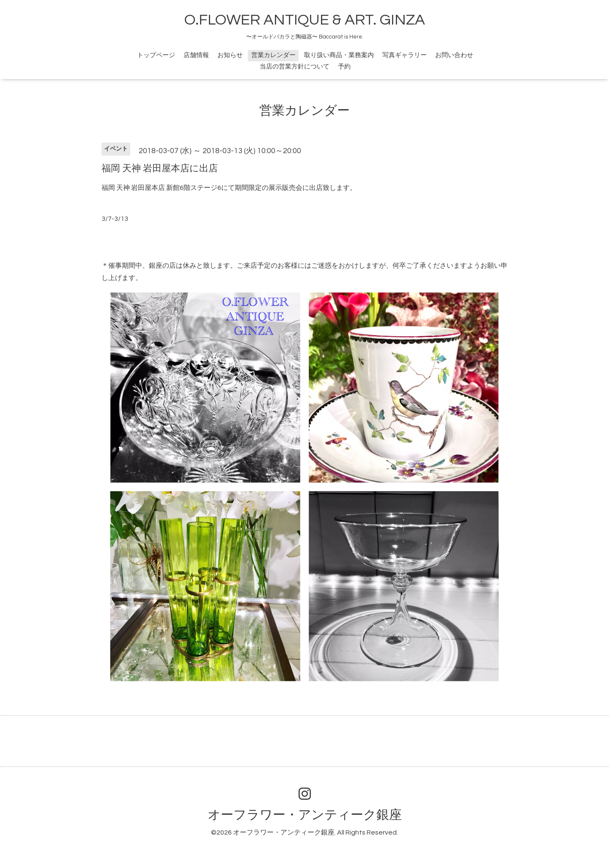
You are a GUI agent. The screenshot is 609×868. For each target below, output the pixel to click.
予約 (344, 67)
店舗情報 (196, 55)
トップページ (156, 55)
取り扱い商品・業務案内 (339, 55)
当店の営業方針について (295, 67)
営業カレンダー (273, 55)
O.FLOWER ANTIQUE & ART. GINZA (305, 20)
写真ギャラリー (405, 55)
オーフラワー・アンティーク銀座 (305, 815)
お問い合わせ (454, 55)
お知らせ (230, 55)
